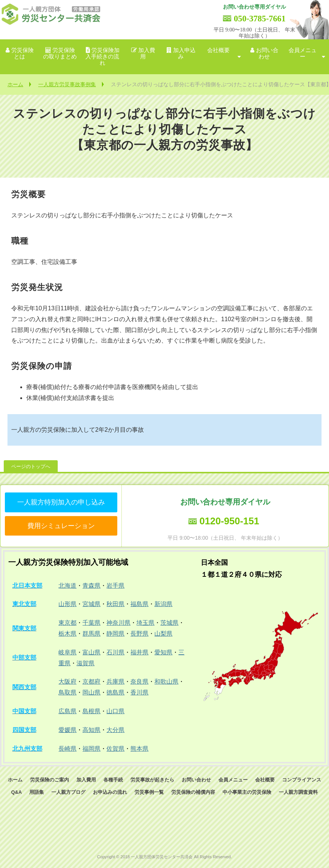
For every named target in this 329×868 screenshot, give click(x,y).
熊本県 (139, 749)
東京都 (67, 623)
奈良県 (139, 682)
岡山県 (91, 692)
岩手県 (115, 586)
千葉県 (91, 623)
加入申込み (184, 53)
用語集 (37, 792)
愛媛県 (67, 730)
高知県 (91, 730)
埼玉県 (145, 623)
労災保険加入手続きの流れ (102, 57)
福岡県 (91, 749)
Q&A (16, 792)
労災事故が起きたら (152, 780)
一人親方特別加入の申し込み (61, 502)
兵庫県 (115, 682)
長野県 (139, 634)
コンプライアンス (302, 780)
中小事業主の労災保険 (247, 792)
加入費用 (147, 53)
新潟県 (163, 604)
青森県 (91, 586)
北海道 (67, 586)
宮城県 (91, 604)
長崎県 (67, 749)
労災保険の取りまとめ (60, 53)
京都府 (91, 682)
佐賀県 (115, 749)
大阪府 (67, 682)
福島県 (139, 604)
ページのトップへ (31, 466)
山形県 (67, 604)
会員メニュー (303, 53)
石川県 (115, 652)
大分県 (115, 730)
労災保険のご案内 (49, 780)
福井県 (139, 652)
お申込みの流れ (110, 792)
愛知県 (163, 652)
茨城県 (169, 623)
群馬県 (91, 634)
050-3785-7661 (260, 19)
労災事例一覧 (149, 792)
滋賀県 (85, 663)
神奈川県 (118, 623)
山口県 (115, 711)
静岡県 (115, 634)
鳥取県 (67, 692)
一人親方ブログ (68, 792)
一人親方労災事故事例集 (67, 84)
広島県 (67, 711)
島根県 (91, 711)
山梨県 (163, 634)
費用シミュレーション (61, 526)
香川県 (139, 692)
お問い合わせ (267, 53)
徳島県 (115, 692)
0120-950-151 (229, 521)
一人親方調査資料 (298, 792)
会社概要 (218, 50)
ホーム (15, 84)
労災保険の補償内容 (193, 792)
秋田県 (115, 604)
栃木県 (67, 634)
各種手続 (113, 780)
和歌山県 (166, 682)
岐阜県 (67, 652)
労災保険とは (22, 53)
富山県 (91, 652)
